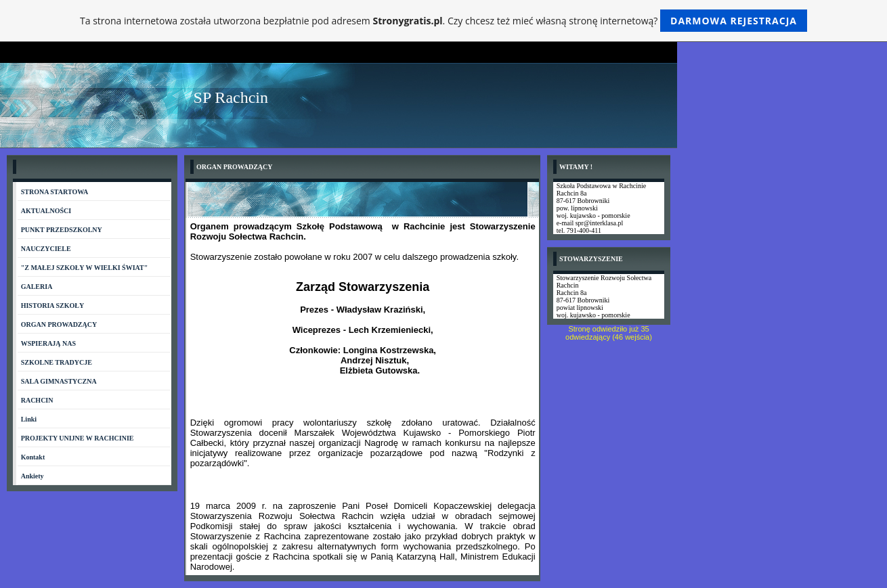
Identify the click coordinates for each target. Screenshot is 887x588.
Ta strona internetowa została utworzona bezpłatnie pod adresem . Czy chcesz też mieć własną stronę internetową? (443, 21)
